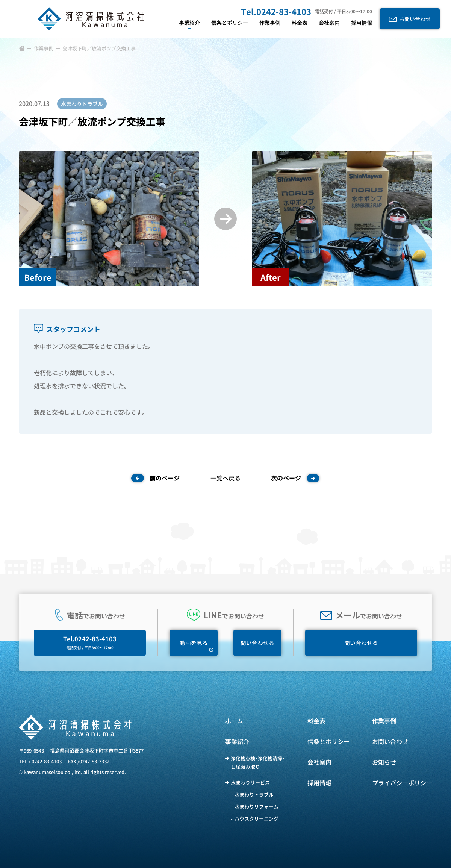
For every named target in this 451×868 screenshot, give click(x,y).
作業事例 (44, 48)
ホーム (234, 721)
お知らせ (384, 762)
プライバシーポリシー (402, 783)
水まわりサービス (250, 782)
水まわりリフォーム (257, 807)
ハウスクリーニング (257, 819)
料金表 (316, 721)
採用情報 (319, 783)
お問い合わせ (390, 741)
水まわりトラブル (254, 795)
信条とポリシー (328, 741)
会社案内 (319, 762)
